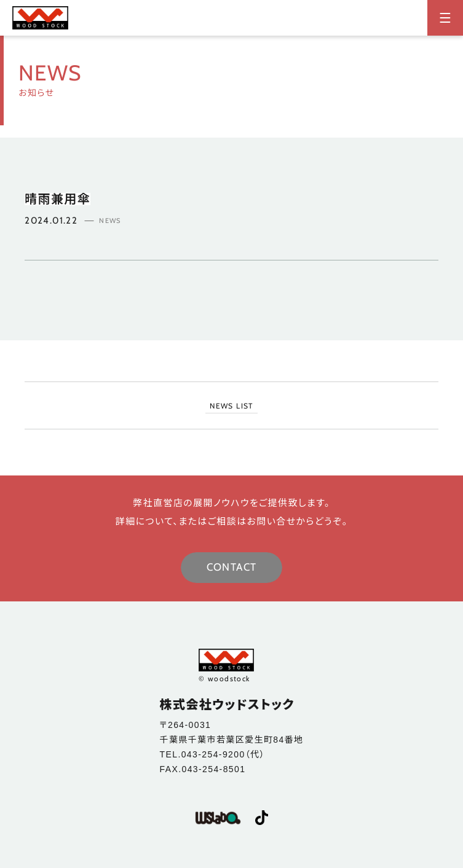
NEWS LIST (231, 406)
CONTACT (232, 567)
